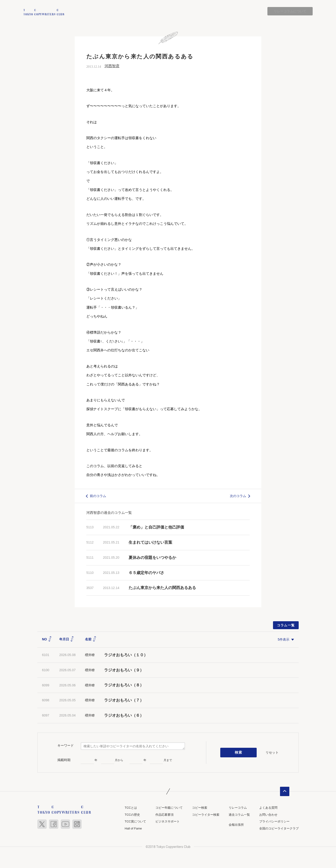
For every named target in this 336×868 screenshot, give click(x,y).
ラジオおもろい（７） (124, 700)
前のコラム (98, 496)
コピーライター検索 (206, 815)
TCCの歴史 (132, 815)
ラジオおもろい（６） (124, 715)
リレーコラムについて (290, 11)
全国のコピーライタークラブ (279, 828)
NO (47, 639)
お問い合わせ (268, 815)
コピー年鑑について (169, 808)
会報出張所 (236, 825)
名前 (91, 639)
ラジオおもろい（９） (124, 670)
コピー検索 (200, 808)
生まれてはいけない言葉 (150, 542)
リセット (272, 752)
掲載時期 (64, 760)
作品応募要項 (164, 815)
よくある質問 (268, 808)
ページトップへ (285, 791)
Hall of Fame (133, 828)
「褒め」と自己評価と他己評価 (156, 528)
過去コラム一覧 (239, 815)
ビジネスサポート (168, 822)
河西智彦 (112, 66)
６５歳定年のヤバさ (146, 573)
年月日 (67, 639)
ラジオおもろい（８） (124, 685)
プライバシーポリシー (274, 822)
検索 (239, 753)
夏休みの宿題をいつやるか (152, 558)
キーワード (66, 746)
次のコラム (238, 496)
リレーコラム (238, 808)
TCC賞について (135, 822)
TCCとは (131, 808)
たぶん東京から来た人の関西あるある (162, 588)
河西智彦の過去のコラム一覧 (109, 513)
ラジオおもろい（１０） (126, 655)
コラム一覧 (286, 625)
